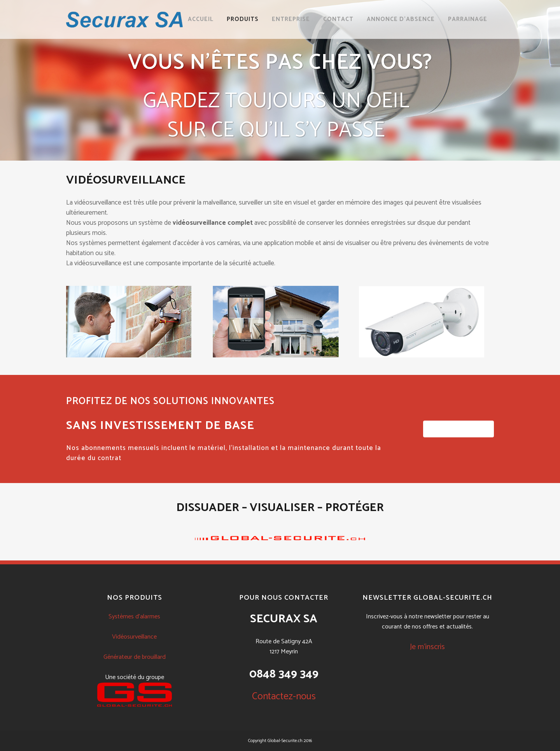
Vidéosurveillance (134, 637)
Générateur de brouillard (135, 657)
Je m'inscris (427, 647)
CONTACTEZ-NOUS (458, 429)
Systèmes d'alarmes (134, 617)
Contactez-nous (284, 697)
